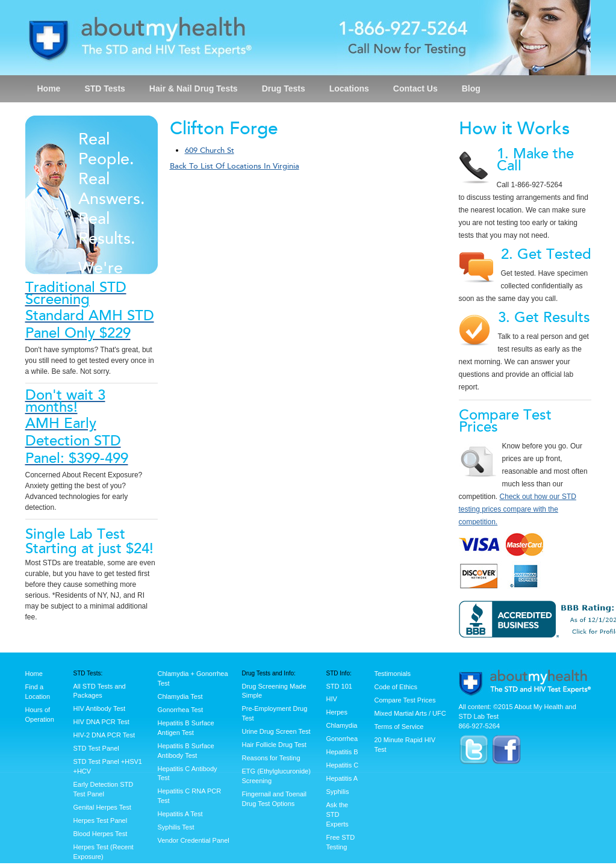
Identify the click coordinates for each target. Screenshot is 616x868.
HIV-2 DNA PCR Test (104, 735)
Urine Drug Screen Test (276, 731)
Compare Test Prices (405, 700)
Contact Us (415, 88)
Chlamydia (342, 725)
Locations (349, 88)
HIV (332, 699)
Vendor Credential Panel (194, 840)
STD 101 (339, 686)
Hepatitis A (342, 778)
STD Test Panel (96, 748)
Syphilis (338, 792)
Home (49, 88)
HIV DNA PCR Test (101, 722)
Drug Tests (284, 88)
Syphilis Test (176, 827)
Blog (471, 88)
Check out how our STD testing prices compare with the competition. (518, 509)
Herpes (337, 712)
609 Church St (210, 150)
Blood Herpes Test (101, 834)
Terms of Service (399, 727)
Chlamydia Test (180, 696)
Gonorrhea (342, 739)
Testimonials (393, 674)
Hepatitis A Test (180, 814)
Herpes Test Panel (101, 820)
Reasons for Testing (271, 758)
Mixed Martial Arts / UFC (410, 713)
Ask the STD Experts (338, 814)
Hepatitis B (342, 752)
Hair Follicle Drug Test (274, 745)
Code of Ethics (396, 687)
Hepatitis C (343, 765)
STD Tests (104, 88)
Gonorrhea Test (181, 710)
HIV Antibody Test (100, 708)
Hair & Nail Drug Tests (194, 88)
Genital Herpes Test (102, 807)
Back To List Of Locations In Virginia (235, 166)
